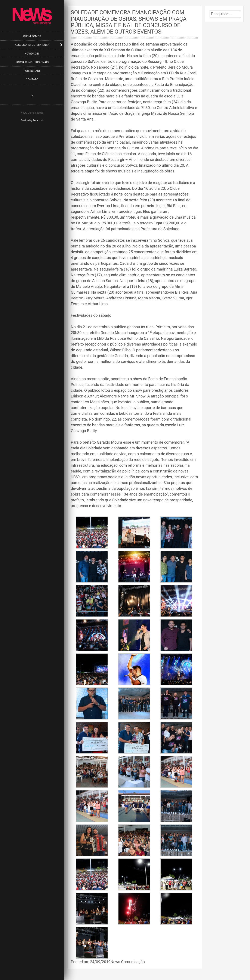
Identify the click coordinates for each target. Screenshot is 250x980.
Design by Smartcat (32, 121)
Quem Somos (32, 36)
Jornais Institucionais (32, 62)
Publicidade (32, 71)
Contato (32, 79)
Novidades (32, 54)
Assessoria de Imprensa (32, 45)
